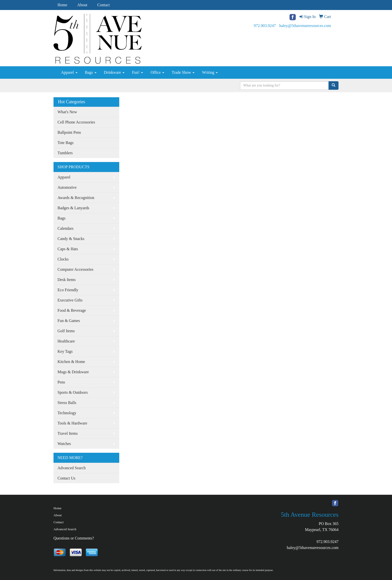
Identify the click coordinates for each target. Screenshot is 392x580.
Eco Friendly (68, 290)
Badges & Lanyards (73, 208)
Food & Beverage (72, 310)
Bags (91, 72)
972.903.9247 (265, 26)
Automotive (67, 187)
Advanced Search (71, 468)
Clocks (63, 259)
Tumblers (65, 153)
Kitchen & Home (71, 362)
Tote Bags (65, 143)
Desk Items (66, 280)
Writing (210, 72)
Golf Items (66, 331)
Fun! (137, 72)
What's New (67, 112)
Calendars (65, 228)
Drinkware (114, 72)
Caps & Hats (68, 249)
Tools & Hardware (72, 423)
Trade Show (183, 72)
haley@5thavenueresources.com (305, 26)
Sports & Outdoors (73, 392)
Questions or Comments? (74, 538)
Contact (103, 5)
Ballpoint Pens (69, 132)
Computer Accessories (75, 269)
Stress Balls (67, 403)
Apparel (69, 72)
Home (62, 5)
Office (157, 72)
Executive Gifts (70, 300)
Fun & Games (69, 321)
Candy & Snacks (71, 239)
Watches (64, 444)
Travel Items (68, 433)
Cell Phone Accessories (76, 122)
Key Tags (65, 351)
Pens (61, 382)
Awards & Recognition (76, 198)
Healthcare (66, 341)
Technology (67, 413)
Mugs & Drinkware (73, 372)
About (82, 5)
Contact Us (66, 478)
